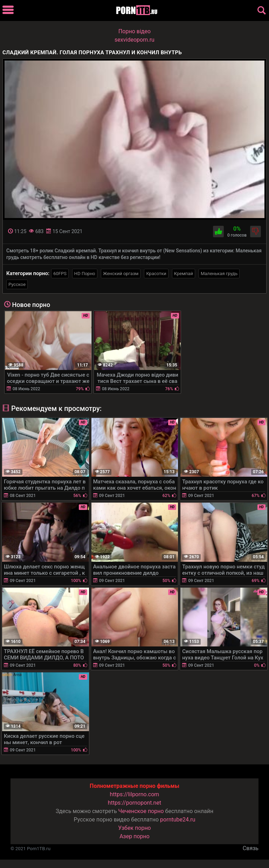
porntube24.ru (178, 820)
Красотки (156, 274)
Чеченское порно (141, 811)
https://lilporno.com (135, 794)
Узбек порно (134, 828)
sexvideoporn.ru (134, 40)
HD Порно (85, 274)
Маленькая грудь (219, 274)
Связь (251, 848)
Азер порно (134, 836)
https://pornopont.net (134, 803)
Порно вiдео (134, 31)
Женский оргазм (121, 274)
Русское (17, 284)
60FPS (60, 274)
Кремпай (184, 274)
